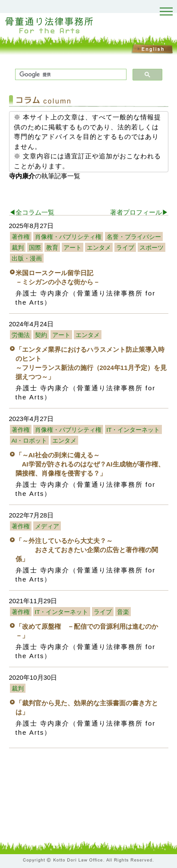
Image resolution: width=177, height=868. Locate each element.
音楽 (123, 612)
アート (73, 248)
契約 (41, 335)
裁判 (18, 248)
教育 (52, 248)
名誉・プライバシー (134, 237)
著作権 (21, 237)
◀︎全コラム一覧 (32, 212)
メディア (47, 526)
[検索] (70, 75)
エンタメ (99, 248)
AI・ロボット (30, 441)
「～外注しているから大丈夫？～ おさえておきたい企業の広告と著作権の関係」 (87, 550)
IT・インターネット (133, 430)
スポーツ (152, 248)
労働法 (21, 335)
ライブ (125, 248)
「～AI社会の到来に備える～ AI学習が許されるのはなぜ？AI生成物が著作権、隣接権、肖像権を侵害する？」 (90, 464)
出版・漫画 (27, 259)
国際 (35, 248)
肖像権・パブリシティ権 (68, 237)
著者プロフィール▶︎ (139, 212)
